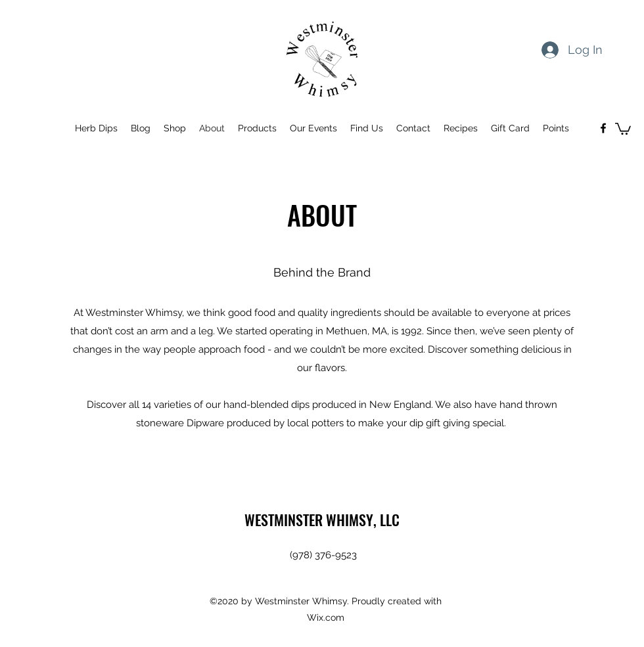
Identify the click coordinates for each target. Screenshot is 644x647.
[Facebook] (603, 128)
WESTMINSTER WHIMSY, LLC (322, 520)
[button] (623, 128)
